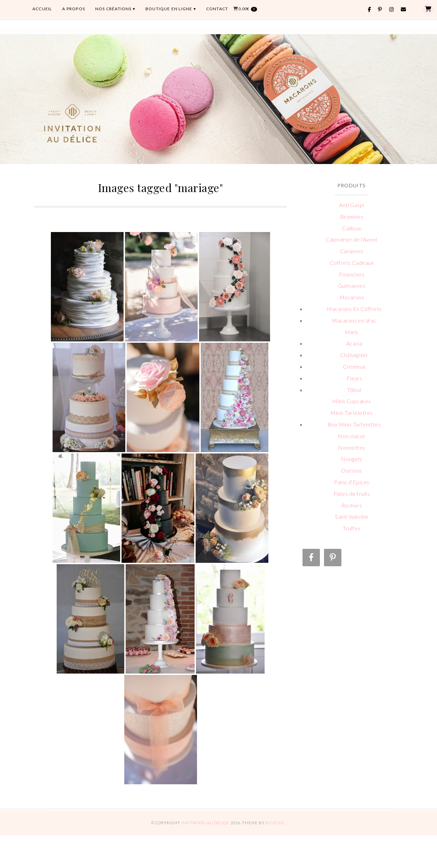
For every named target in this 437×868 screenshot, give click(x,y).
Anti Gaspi (352, 205)
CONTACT (217, 9)
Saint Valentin (352, 517)
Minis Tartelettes (351, 413)
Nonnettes (351, 447)
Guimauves (352, 286)
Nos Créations (114, 9)
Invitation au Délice (205, 823)
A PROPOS (74, 9)
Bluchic (275, 823)
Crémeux (354, 367)
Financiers (352, 274)
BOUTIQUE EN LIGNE (169, 9)
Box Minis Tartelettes (354, 424)
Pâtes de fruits (352, 494)
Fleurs (354, 378)
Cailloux (352, 228)
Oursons (351, 470)
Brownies (352, 216)
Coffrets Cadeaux (352, 263)
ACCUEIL (42, 9)
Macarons (352, 297)
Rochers (352, 505)
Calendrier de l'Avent (351, 239)
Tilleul (354, 390)
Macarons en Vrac (354, 320)
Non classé (352, 436)
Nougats (351, 459)
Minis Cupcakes (352, 401)
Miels (351, 332)
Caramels (352, 251)
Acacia (354, 343)
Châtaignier (354, 355)
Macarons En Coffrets (354, 309)
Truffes (351, 528)
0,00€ (248, 9)
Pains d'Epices (352, 482)
